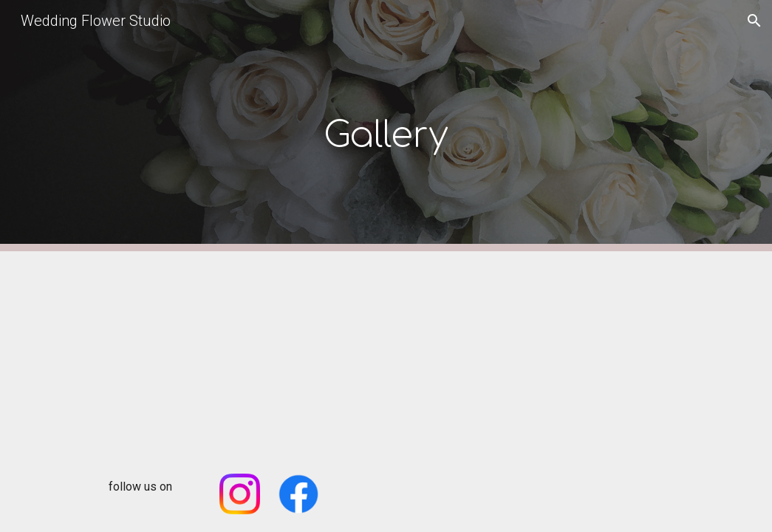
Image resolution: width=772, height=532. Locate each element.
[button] (754, 21)
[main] (386, 126)
